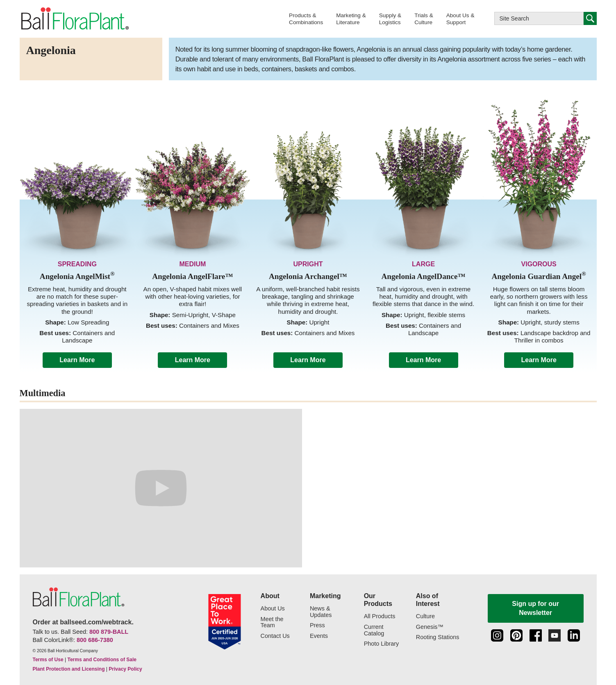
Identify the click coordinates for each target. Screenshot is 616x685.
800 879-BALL (109, 632)
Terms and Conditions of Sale (102, 660)
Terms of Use (48, 660)
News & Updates (321, 612)
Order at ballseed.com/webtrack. (83, 622)
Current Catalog (374, 630)
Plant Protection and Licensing (69, 669)
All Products (380, 616)
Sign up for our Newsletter (535, 608)
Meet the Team (272, 623)
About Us (273, 609)
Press (317, 625)
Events (319, 636)
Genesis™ (430, 627)
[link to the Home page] (75, 19)
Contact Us (275, 636)
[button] (306, 19)
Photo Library (382, 644)
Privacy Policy (125, 669)
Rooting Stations (438, 637)
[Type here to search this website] (539, 18)
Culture (425, 616)
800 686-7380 (95, 640)
